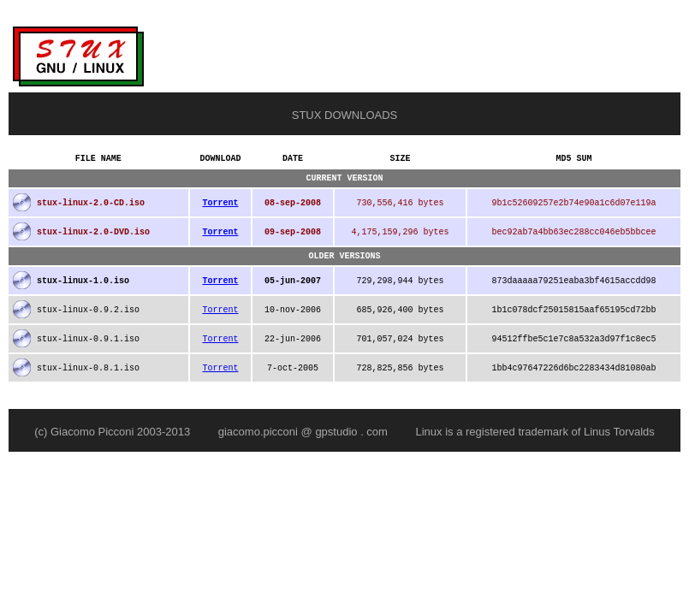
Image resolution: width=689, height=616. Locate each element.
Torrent (220, 208)
